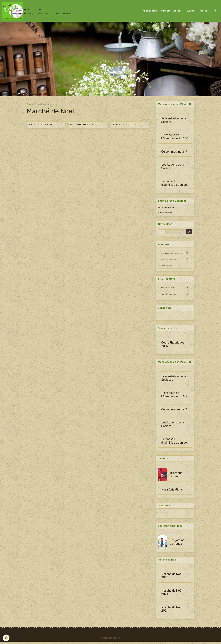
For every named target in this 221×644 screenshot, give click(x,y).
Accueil (30, 104)
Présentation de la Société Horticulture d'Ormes (174, 120)
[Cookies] (6, 638)
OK (189, 232)
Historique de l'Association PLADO (175, 137)
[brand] (38, 11)
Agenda (178, 11)
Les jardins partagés (177, 544)
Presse (203, 11)
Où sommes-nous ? (174, 152)
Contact (166, 11)
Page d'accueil (150, 11)
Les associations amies (175, 253)
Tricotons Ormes (176, 476)
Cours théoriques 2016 (173, 345)
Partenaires (175, 266)
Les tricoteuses (168, 295)
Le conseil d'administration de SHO (174, 183)
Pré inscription (166, 213)
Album (191, 11)
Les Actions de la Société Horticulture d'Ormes (173, 167)
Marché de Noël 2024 (41, 124)
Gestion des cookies (111, 640)
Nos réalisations (168, 288)
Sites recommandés (175, 260)
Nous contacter (166, 208)
